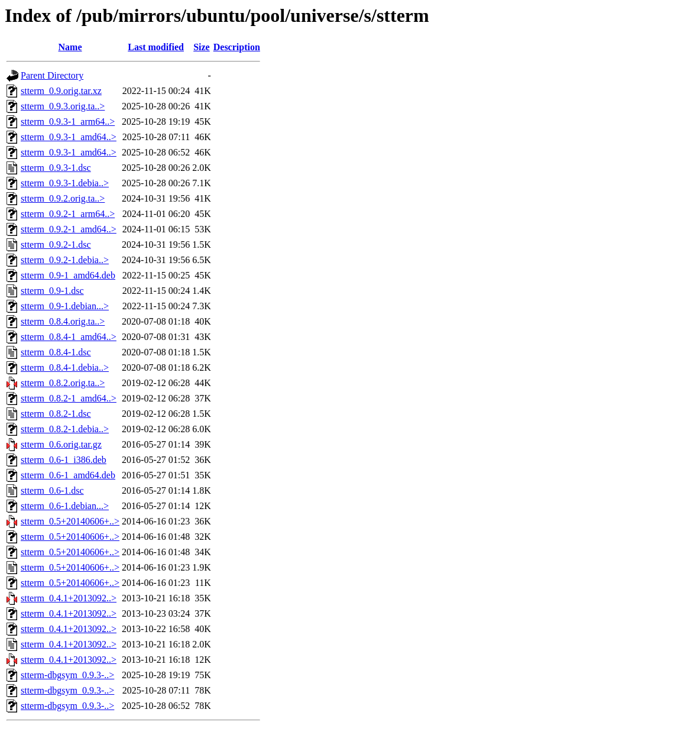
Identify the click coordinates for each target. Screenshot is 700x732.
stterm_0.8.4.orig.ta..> (63, 321)
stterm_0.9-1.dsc (52, 291)
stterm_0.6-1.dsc (52, 490)
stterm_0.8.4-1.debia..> (65, 367)
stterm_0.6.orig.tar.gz (61, 444)
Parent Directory (52, 75)
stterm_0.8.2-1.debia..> (65, 429)
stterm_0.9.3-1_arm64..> (68, 122)
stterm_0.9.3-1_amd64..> (69, 137)
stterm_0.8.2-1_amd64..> (69, 398)
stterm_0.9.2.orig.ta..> (63, 198)
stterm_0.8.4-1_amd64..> (69, 337)
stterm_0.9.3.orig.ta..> (63, 106)
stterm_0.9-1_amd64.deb (68, 275)
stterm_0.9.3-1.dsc (56, 168)
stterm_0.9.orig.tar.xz (61, 91)
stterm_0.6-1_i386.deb (64, 460)
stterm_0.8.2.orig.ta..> (63, 383)
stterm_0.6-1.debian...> (65, 506)
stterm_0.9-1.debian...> (65, 306)
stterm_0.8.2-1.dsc (56, 414)
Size (202, 47)
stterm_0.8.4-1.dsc (56, 352)
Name (70, 47)
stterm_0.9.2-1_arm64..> (68, 214)
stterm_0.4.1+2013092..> (69, 598)
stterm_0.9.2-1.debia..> (65, 260)
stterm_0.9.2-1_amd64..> (69, 229)
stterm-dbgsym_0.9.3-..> (67, 675)
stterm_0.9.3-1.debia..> (65, 183)
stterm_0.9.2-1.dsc (56, 244)
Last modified (156, 47)
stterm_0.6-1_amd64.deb (68, 475)
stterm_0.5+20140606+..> (70, 521)
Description (237, 47)
